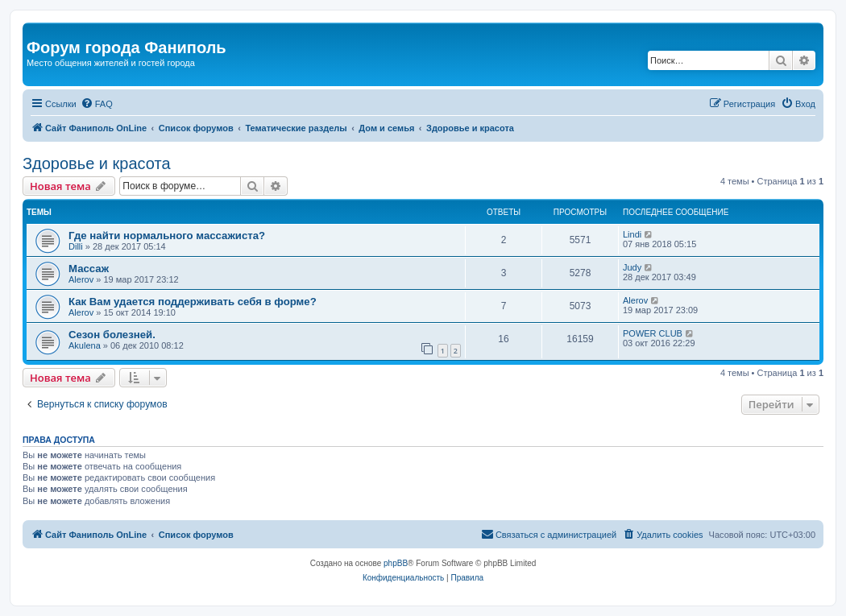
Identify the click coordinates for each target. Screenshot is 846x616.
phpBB (396, 563)
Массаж (89, 269)
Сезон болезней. (112, 335)
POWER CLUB (653, 333)
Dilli (76, 246)
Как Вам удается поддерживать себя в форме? (193, 302)
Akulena (85, 345)
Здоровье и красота (97, 163)
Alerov (81, 279)
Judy (632, 267)
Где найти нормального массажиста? (167, 236)
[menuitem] (97, 104)
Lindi (632, 234)
